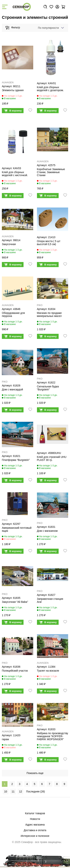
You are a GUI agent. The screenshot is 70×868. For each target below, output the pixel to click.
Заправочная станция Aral (50, 600)
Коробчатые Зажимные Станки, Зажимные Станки (51, 172)
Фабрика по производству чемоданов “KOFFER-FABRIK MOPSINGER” (53, 736)
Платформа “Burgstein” (16, 460)
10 (6, 792)
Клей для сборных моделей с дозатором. (50, 89)
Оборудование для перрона (13, 314)
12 (21, 792)
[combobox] (50, 28)
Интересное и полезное (35, 836)
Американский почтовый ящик (17, 529)
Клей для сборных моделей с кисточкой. (15, 174)
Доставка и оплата (35, 830)
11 (13, 792)
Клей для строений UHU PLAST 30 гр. (52, 458)
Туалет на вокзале (48, 671)
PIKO (40, 305)
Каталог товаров (35, 813)
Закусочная (9, 244)
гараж (5, 739)
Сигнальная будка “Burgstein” (48, 388)
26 (43, 792)
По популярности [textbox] (48, 28)
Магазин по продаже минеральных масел (49, 314)
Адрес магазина (35, 825)
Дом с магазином (47, 531)
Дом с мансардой (12, 389)
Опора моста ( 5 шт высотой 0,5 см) (49, 243)
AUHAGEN (8, 83)
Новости (35, 819)
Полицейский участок (15, 671)
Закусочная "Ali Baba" (15, 602)
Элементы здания (13, 90)
